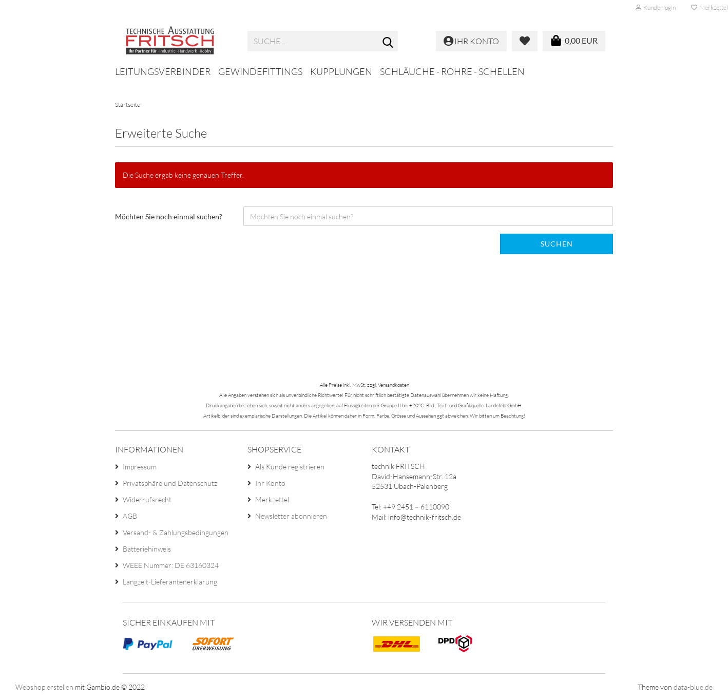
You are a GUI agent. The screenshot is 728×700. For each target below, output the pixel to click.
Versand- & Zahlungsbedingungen (176, 532)
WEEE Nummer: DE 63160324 (171, 565)
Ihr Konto (270, 483)
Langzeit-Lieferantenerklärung (170, 582)
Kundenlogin (656, 7)
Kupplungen (341, 71)
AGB (130, 516)
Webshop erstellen (44, 687)
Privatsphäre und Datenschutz (170, 483)
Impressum (140, 467)
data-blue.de (693, 687)
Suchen (557, 244)
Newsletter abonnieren (291, 516)
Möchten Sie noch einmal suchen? (169, 216)
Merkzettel (272, 499)
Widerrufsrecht (147, 499)
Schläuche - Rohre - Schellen (452, 71)
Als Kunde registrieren (290, 467)
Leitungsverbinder (163, 71)
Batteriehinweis (147, 549)
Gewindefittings (260, 71)
